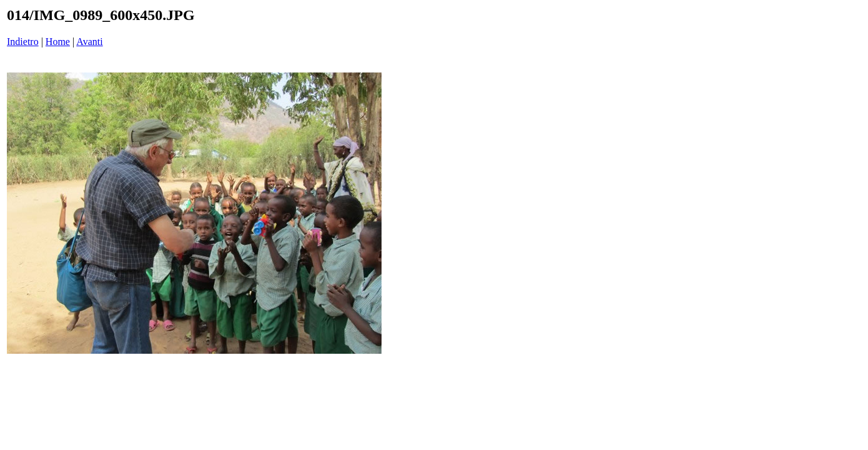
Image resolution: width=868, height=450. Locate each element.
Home (58, 42)
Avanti (89, 42)
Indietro (23, 42)
